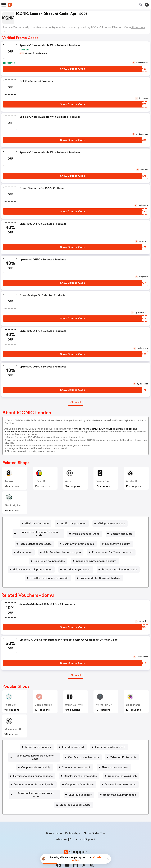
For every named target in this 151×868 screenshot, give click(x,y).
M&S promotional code (111, 524)
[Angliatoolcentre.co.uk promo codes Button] (35, 787)
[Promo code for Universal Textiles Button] (99, 575)
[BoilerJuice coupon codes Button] (48, 558)
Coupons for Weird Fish (122, 769)
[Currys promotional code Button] (109, 744)
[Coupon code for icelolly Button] (35, 761)
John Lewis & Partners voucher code (35, 752)
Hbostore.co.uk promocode (120, 787)
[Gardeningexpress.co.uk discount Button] (95, 558)
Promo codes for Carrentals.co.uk (112, 549)
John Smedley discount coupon (62, 549)
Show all (76, 672)
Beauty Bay (102, 481)
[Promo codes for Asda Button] (85, 532)
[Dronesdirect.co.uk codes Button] (119, 778)
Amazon (9, 481)
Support (90, 830)
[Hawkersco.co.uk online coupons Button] (32, 769)
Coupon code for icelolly (36, 761)
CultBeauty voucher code (84, 752)
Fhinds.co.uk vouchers (115, 761)
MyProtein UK (104, 702)
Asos (68, 481)
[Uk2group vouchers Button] (79, 787)
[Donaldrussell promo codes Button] (79, 769)
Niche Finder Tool (94, 823)
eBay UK (40, 481)
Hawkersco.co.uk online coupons (33, 769)
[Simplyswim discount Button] (117, 541)
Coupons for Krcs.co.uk (76, 761)
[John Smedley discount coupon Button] (61, 549)
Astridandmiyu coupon (77, 566)
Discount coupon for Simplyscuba (34, 778)
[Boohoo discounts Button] (120, 532)
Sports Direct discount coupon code (39, 532)
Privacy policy (78, 848)
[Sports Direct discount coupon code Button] (38, 532)
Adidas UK (132, 481)
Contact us (76, 830)
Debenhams (133, 702)
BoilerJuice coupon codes (49, 558)
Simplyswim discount (118, 541)
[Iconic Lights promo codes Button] (34, 541)
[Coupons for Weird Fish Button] (121, 769)
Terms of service (94, 848)
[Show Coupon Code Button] (73, 69)
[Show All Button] (76, 672)
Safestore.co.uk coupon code (119, 566)
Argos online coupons (38, 744)
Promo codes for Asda (86, 532)
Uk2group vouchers (80, 787)
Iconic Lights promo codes (36, 541)
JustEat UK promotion (73, 524)
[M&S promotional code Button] (110, 524)
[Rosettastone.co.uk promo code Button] (48, 575)
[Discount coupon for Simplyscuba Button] (33, 778)
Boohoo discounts (122, 532)
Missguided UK (13, 726)
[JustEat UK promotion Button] (72, 524)
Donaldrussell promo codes (80, 769)
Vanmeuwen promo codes (78, 541)
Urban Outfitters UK (77, 702)
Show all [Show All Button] (76, 402)
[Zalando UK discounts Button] (122, 752)
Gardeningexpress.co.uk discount (96, 558)
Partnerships (73, 823)
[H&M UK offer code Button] (36, 524)
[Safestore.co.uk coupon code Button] (118, 566)
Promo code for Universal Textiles (100, 575)
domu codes (25, 549)
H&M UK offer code (37, 524)
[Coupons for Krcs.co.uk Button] (75, 761)
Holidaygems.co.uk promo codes (32, 566)
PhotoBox (10, 702)
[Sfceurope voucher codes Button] (74, 795)
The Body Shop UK (16, 506)
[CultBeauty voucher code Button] (83, 752)
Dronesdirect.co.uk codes (121, 778)
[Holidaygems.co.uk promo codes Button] (31, 566)
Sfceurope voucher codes (75, 795)
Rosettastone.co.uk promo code (49, 575)
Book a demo (54, 823)
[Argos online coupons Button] (37, 744)
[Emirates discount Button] (72, 744)
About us (62, 830)
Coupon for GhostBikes (79, 778)
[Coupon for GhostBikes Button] (78, 778)
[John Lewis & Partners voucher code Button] (34, 752)
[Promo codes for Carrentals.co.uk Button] (111, 549)
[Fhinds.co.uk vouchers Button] (114, 761)
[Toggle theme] (147, 5)
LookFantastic (43, 702)
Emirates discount (73, 744)
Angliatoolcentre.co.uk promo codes (36, 787)
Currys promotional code (110, 744)
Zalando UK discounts (124, 752)
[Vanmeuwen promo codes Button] (77, 541)
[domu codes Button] (23, 549)
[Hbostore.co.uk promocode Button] (118, 787)
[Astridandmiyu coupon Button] (76, 566)
